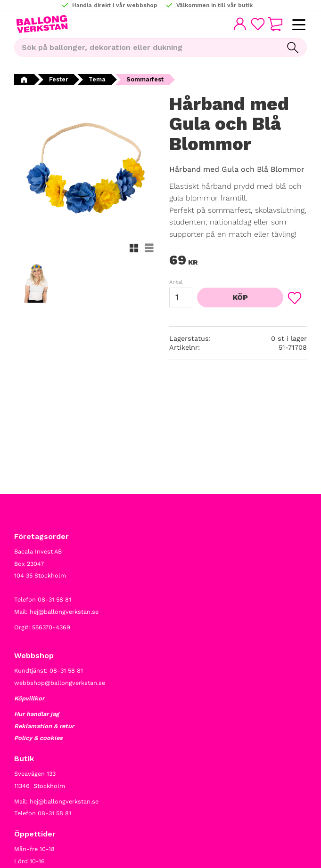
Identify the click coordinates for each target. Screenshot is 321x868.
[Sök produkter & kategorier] (146, 48)
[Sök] (293, 48)
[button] (299, 25)
